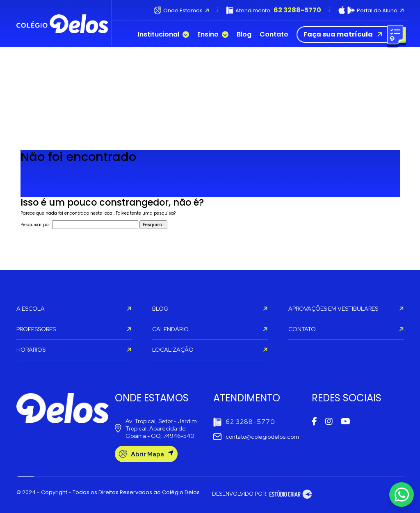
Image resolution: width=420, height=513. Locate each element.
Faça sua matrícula (350, 34)
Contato (274, 34)
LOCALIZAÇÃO (210, 350)
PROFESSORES (74, 329)
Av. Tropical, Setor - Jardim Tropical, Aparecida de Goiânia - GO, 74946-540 (156, 428)
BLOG (210, 309)
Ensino (213, 34)
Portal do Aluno (371, 10)
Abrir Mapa (146, 454)
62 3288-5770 (244, 422)
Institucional (163, 34)
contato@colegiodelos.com (256, 437)
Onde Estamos (181, 10)
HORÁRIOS (74, 350)
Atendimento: (274, 10)
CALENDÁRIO (210, 329)
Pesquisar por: (36, 225)
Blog (244, 34)
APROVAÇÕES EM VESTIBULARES (346, 309)
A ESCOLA (74, 309)
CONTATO (346, 329)
